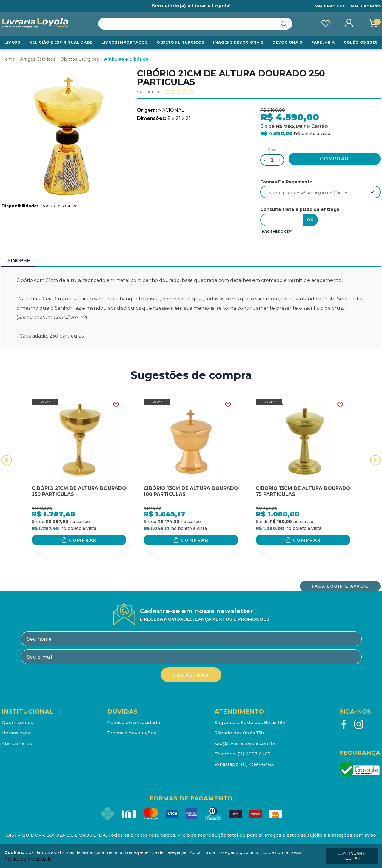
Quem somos (17, 722)
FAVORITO (116, 405)
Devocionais (287, 42)
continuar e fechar (352, 856)
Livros (12, 42)
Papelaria (323, 42)
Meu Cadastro (366, 6)
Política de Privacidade (28, 859)
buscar (284, 24)
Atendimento (17, 743)
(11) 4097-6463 (254, 754)
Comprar (83, 540)
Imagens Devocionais (238, 42)
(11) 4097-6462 (257, 764)
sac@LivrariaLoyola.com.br (245, 743)
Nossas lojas (16, 733)
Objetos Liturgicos (180, 42)
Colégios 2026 (361, 42)
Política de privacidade (134, 722)
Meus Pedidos (330, 6)
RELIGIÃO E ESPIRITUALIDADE (61, 42)
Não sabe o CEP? (277, 232)
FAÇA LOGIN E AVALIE (340, 586)
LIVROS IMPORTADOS (124, 42)
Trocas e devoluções (132, 733)
